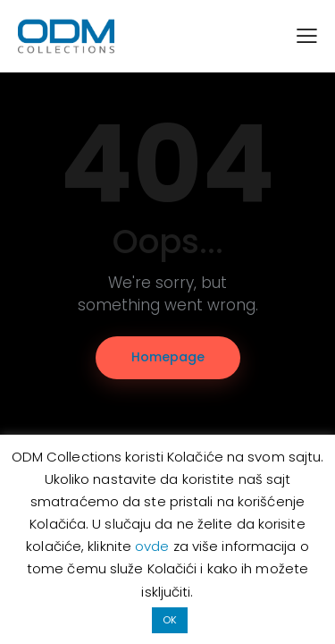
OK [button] (170, 620)
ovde (154, 546)
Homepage (168, 357)
